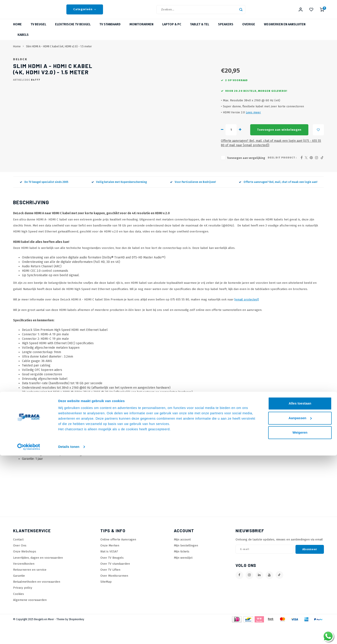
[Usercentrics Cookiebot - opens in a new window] (29, 635)
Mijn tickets (182, 571)
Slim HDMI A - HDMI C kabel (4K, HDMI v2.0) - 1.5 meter (59, 52)
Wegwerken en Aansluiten (285, 30)
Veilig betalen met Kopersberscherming (119, 201)
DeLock (142, 65)
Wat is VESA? (109, 571)
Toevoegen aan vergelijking (160, 177)
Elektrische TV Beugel (73, 30)
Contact (18, 559)
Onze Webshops (25, 571)
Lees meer (168, 136)
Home (17, 30)
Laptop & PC (172, 30)
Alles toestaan (300, 592)
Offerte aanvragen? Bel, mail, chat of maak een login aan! (278, 201)
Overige (249, 30)
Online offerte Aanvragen (118, 559)
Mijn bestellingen (186, 565)
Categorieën (85, 12)
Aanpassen (300, 606)
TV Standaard (110, 30)
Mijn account (182, 559)
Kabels (23, 40)
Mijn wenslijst (183, 577)
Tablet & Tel (200, 30)
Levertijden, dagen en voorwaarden (38, 577)
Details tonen (69, 635)
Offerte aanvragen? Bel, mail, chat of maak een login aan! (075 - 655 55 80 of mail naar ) (210, 165)
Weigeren (300, 621)
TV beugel (38, 30)
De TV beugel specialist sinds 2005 (44, 201)
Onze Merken (110, 565)
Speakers (226, 30)
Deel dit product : (282, 177)
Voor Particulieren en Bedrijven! (193, 201)
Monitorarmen (141, 30)
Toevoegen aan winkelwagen (198, 154)
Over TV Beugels (112, 577)
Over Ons (20, 565)
